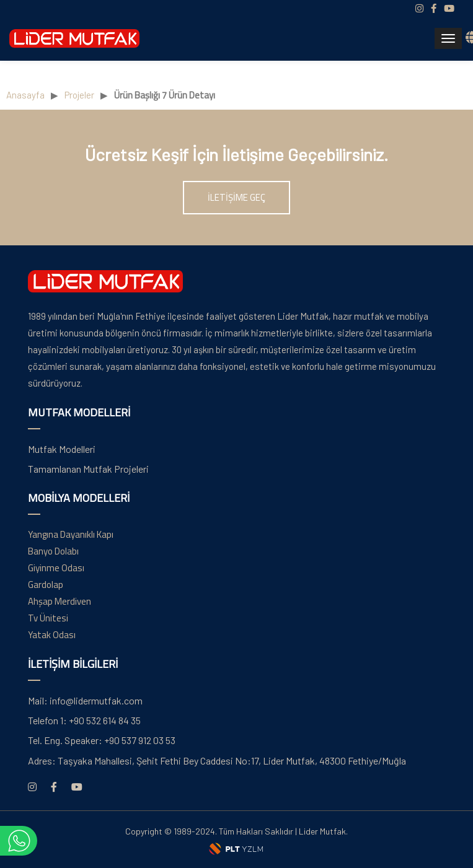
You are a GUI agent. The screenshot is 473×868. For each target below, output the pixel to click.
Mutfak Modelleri (62, 449)
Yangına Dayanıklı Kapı (71, 534)
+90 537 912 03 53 (102, 740)
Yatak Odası (52, 635)
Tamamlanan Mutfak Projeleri (88, 469)
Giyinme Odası (56, 568)
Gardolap (46, 585)
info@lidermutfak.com (85, 700)
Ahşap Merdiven (60, 601)
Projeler (79, 95)
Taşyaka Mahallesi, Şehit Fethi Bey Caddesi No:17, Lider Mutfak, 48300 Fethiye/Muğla (217, 761)
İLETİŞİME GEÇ (236, 197)
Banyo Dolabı (53, 551)
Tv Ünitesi (48, 618)
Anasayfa (25, 95)
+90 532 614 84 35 (84, 720)
